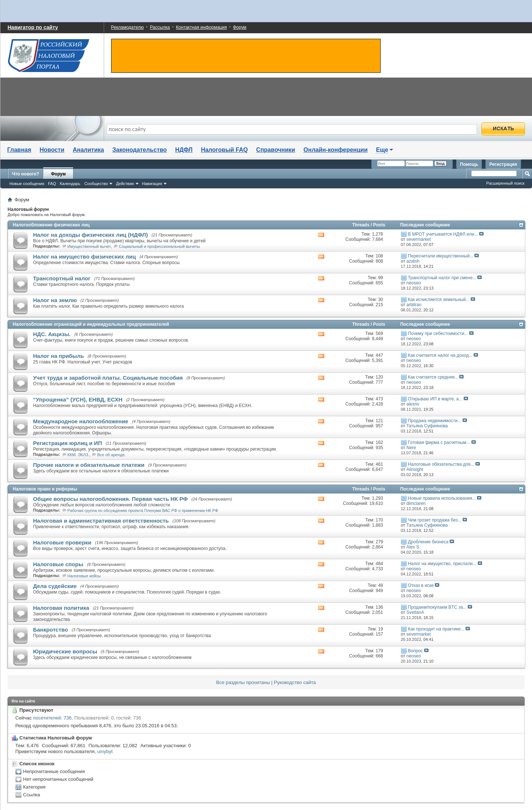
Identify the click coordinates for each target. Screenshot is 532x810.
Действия (125, 184)
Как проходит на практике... (436, 629)
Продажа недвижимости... (435, 421)
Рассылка (160, 27)
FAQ (52, 184)
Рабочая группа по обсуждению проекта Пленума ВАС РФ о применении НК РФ (143, 510)
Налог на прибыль (59, 356)
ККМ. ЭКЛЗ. (78, 455)
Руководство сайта (295, 682)
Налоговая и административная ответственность (101, 521)
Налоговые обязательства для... (441, 464)
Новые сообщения (27, 184)
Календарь (70, 184)
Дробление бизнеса (428, 542)
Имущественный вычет (89, 246)
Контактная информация (202, 27)
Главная (19, 150)
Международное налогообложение (81, 421)
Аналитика (88, 150)
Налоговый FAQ (224, 150)
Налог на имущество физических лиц (85, 257)
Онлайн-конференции (336, 150)
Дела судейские (55, 586)
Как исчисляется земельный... (439, 300)
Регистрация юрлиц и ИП (68, 443)
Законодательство (140, 150)
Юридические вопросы (65, 651)
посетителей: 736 (52, 718)
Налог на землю (55, 300)
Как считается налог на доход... (440, 355)
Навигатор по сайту (33, 27)
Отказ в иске (421, 585)
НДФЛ (184, 150)
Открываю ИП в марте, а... (435, 399)
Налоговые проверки (62, 542)
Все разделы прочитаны (243, 682)
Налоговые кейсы (84, 576)
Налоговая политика (61, 608)
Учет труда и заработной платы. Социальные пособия (108, 378)
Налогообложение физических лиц (51, 225)
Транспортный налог (62, 278)
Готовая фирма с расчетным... (439, 442)
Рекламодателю (128, 27)
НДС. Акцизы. (52, 334)
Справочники (276, 150)
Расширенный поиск (505, 183)
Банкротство (51, 630)
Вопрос (416, 651)
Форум (240, 27)
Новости (52, 150)
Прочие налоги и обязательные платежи (89, 465)
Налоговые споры (58, 564)
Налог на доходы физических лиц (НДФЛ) (91, 235)
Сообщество (96, 184)
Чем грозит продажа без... (435, 520)
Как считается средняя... (433, 377)
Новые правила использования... (442, 498)
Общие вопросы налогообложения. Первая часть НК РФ (111, 499)
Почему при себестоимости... (438, 334)
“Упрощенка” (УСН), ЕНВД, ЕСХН (78, 399)
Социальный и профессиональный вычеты (159, 246)
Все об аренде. (111, 455)
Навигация (152, 184)
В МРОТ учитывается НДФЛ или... (443, 234)
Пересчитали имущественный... (441, 256)
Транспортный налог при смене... (442, 278)
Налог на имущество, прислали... (442, 564)
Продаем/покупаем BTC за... (437, 607)
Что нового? (26, 174)
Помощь (469, 164)
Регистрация (503, 164)
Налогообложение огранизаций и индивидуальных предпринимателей (91, 324)
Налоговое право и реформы (45, 489)
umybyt (105, 751)
